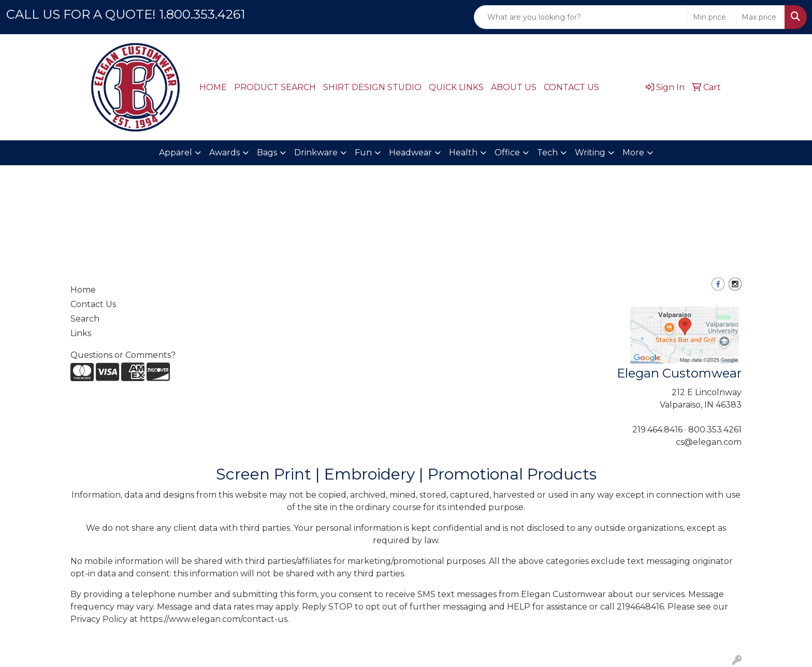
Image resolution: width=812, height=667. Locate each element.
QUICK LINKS (456, 87)
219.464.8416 (657, 430)
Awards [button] (224, 153)
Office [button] (507, 153)
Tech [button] (547, 153)
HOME (213, 87)
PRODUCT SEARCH (275, 87)
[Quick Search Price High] (760, 17)
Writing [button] (590, 153)
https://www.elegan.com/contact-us (214, 619)
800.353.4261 (715, 430)
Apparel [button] (176, 153)
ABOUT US (514, 87)
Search (85, 319)
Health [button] (463, 153)
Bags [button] (267, 153)
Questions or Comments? (123, 355)
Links (81, 333)
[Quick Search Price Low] (712, 17)
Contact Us (93, 304)
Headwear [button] (410, 153)
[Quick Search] (581, 17)
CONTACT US (571, 87)
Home (83, 290)
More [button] (633, 153)
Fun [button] (363, 153)
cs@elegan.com (709, 442)
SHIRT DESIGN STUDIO (372, 87)
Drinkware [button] (316, 153)
